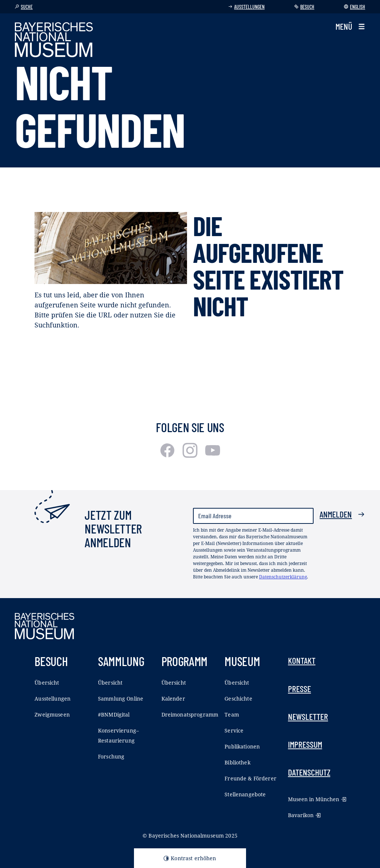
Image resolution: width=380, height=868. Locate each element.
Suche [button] (24, 7)
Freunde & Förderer (250, 778)
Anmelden (342, 514)
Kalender (173, 699)
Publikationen (242, 746)
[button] (350, 27)
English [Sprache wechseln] (355, 7)
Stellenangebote (245, 794)
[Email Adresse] (253, 516)
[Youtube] (213, 455)
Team (232, 714)
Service (234, 730)
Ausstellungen (246, 7)
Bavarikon (304, 815)
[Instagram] (191, 455)
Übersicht (47, 683)
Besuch (304, 7)
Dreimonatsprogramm (190, 714)
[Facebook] (168, 455)
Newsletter (308, 717)
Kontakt (302, 660)
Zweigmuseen (52, 714)
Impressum (305, 744)
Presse (299, 689)
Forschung (111, 756)
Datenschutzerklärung (283, 577)
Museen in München (317, 799)
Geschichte (238, 699)
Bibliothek (237, 762)
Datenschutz (309, 772)
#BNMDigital (114, 714)
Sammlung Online (121, 699)
